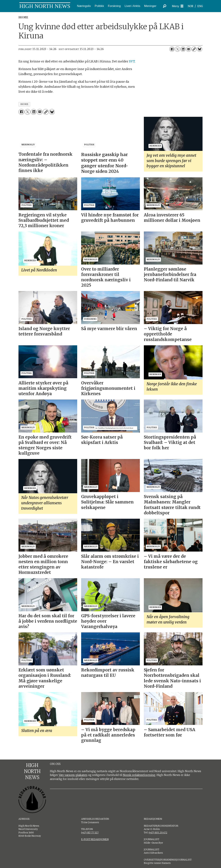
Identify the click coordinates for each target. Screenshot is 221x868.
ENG (200, 6)
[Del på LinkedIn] (183, 49)
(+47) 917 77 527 (90, 833)
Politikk (99, 6)
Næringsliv (84, 6)
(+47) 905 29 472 (158, 833)
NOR (190, 6)
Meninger (150, 6)
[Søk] (165, 6)
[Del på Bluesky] (200, 49)
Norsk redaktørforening (139, 775)
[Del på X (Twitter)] (177, 49)
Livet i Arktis (133, 6)
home (24, 104)
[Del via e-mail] (189, 49)
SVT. (132, 61)
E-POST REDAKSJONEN (95, 839)
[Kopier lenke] (194, 49)
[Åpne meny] (178, 6)
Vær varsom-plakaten (73, 775)
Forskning (114, 6)
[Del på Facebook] (172, 49)
